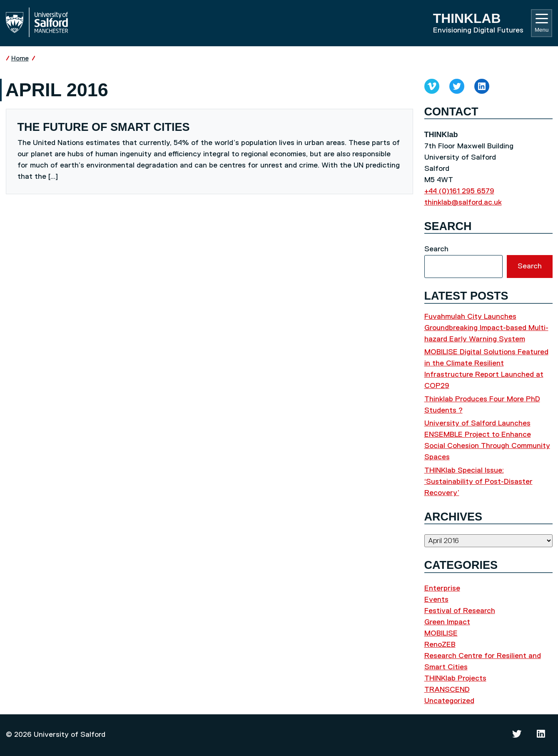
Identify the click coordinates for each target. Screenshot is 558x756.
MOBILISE (441, 633)
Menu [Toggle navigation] (542, 23)
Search (436, 249)
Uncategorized (449, 701)
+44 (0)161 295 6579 (459, 191)
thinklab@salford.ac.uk (463, 203)
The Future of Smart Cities (104, 127)
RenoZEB (440, 645)
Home (20, 59)
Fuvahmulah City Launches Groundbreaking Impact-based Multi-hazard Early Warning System (486, 328)
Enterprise (442, 588)
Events (436, 600)
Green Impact (447, 622)
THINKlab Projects (455, 678)
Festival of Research (460, 611)
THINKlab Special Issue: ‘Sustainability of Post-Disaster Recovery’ (478, 482)
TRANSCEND (447, 690)
